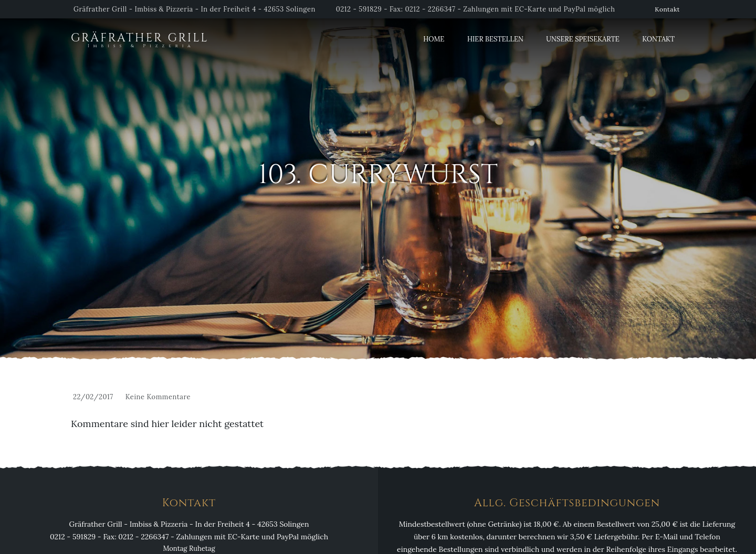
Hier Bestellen (495, 39)
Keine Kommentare (158, 397)
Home (434, 39)
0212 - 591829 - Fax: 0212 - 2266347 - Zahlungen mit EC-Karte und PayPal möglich (476, 9)
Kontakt (667, 9)
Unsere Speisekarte (582, 39)
